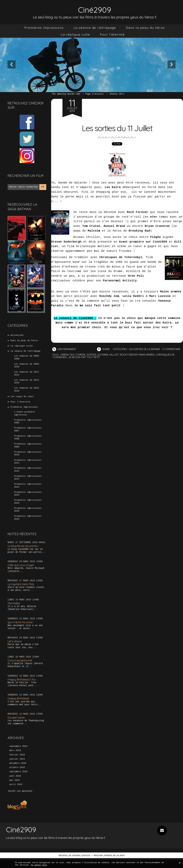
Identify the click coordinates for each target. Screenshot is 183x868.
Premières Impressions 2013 (28, 483)
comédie (81, 359)
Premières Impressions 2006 (28, 425)
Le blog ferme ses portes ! (24, 553)
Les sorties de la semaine (146, 349)
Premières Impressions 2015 (28, 500)
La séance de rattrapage (95, 28)
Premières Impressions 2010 (28, 458)
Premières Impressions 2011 (28, 467)
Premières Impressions (44, 28)
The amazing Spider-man (66, 94)
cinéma (64, 359)
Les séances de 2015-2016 (27, 392)
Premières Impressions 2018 (28, 516)
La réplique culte (75, 34)
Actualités (17, 335)
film (72, 359)
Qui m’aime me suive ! (21, 630)
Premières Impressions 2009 (28, 450)
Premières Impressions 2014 (28, 491)
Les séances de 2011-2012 (27, 375)
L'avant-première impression (24, 417)
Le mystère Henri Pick (22, 592)
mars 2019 (15, 760)
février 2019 (17, 764)
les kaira (104, 359)
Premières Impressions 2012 (28, 475)
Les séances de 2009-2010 (27, 367)
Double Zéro (117, 94)
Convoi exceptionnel (20, 669)
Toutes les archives (20, 801)
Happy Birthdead (18, 707)
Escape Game (16, 726)
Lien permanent (65, 349)
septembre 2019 (18, 755)
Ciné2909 (95, 9)
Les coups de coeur (22, 399)
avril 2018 (16, 794)
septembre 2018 (18, 781)
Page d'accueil (94, 94)
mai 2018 (14, 790)
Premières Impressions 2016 (28, 508)
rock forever (132, 359)
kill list (116, 359)
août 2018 (15, 786)
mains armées (150, 359)
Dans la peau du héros (145, 28)
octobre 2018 (17, 777)
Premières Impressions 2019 (28, 525)
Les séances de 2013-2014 (27, 383)
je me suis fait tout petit (85, 362)
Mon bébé (14, 611)
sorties (92, 359)
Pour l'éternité (112, 34)
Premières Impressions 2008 (28, 442)
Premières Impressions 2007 (28, 433)
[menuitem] (44, 28)
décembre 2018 (18, 773)
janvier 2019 (17, 768)
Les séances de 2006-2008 (27, 358)
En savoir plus (39, 865)
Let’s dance (15, 649)
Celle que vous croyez (22, 573)
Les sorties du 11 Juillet (117, 127)
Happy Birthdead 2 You (22, 688)
